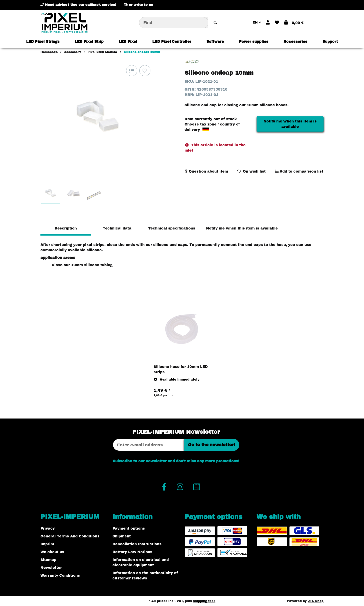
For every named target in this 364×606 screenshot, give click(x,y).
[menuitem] (43, 41)
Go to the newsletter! (212, 445)
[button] (268, 23)
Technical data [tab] (117, 228)
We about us (52, 552)
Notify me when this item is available (290, 124)
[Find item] (215, 23)
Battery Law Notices (132, 552)
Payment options (129, 528)
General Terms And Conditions (70, 536)
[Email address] (148, 445)
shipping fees (204, 601)
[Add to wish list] (145, 71)
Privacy (48, 528)
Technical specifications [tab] (172, 228)
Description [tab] (66, 228)
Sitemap (48, 560)
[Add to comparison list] (132, 71)
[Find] (174, 23)
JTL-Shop (316, 601)
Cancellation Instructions (137, 544)
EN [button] (257, 23)
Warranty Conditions (60, 576)
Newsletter (51, 568)
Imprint (47, 544)
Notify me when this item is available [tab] (242, 228)
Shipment (122, 536)
